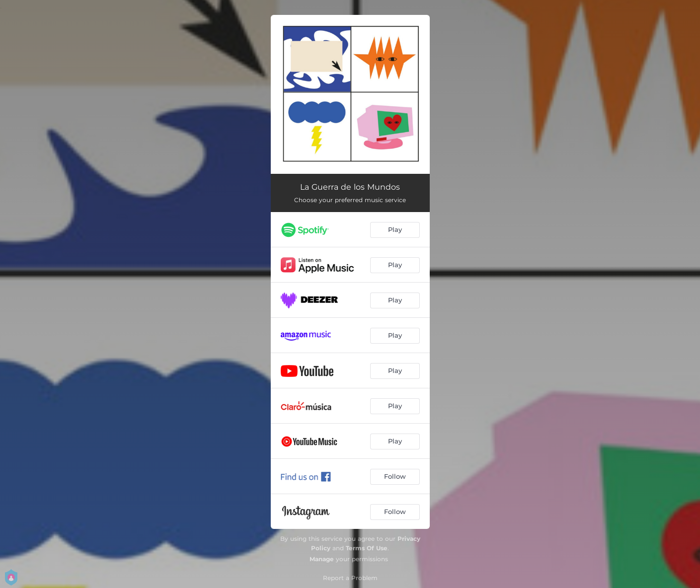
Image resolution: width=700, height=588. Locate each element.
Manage (322, 559)
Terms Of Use (367, 548)
